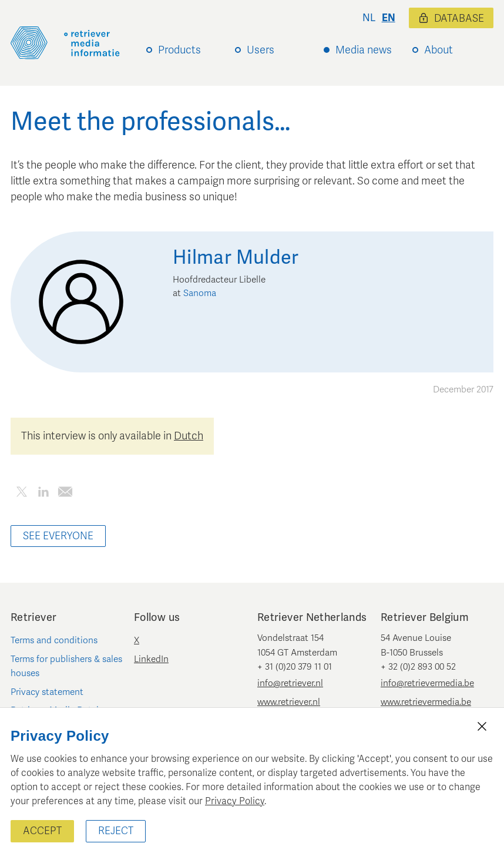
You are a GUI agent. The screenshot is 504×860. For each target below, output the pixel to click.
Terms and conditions (54, 640)
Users (261, 50)
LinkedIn (151, 659)
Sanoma (200, 293)
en (389, 18)
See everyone (58, 536)
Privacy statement (47, 692)
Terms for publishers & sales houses (66, 666)
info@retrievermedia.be (427, 683)
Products (179, 50)
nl (369, 18)
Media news (364, 50)
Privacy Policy (235, 801)
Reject (116, 831)
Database (451, 19)
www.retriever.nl (289, 702)
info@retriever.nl (290, 683)
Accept (42, 831)
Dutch (189, 436)
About (439, 50)
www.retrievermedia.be (426, 702)
